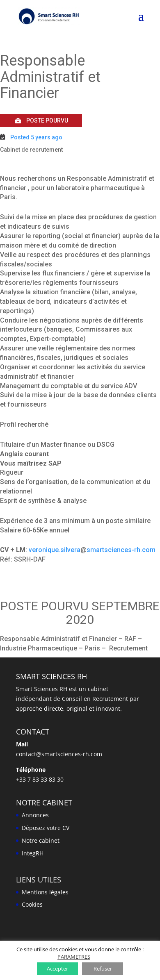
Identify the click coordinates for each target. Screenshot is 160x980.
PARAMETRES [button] (74, 957)
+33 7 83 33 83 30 (40, 779)
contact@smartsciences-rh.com (59, 754)
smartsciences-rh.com (121, 550)
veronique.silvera (55, 550)
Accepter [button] (57, 969)
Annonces (35, 815)
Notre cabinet (41, 840)
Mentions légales (45, 892)
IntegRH (33, 853)
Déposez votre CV (46, 828)
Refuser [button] (103, 969)
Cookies (32, 904)
